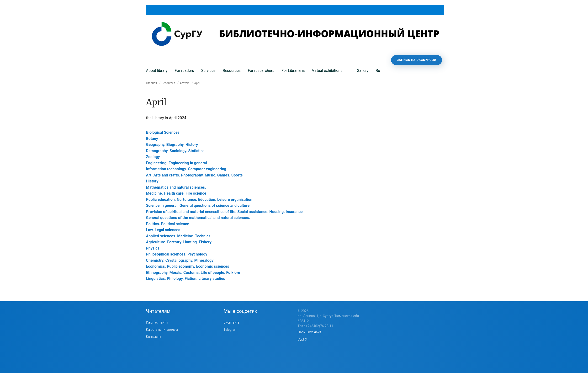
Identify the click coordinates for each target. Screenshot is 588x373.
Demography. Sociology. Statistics (175, 151)
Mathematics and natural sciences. (176, 187)
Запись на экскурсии (416, 60)
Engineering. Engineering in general (177, 163)
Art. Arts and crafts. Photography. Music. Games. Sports (194, 175)
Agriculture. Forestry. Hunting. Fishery (179, 242)
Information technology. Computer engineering (186, 169)
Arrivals (185, 83)
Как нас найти (157, 322)
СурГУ (302, 339)
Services (208, 71)
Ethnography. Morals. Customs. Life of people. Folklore (193, 273)
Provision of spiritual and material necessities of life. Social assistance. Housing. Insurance (224, 212)
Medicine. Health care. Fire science (176, 193)
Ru (378, 71)
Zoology (153, 157)
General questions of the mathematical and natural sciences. (198, 218)
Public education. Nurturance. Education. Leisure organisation (199, 200)
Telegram (230, 330)
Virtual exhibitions (327, 71)
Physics (153, 248)
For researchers (261, 71)
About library (157, 71)
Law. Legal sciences (163, 230)
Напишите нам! (309, 332)
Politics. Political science (168, 224)
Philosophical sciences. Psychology (177, 254)
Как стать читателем (162, 330)
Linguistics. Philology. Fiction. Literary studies (186, 279)
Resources (232, 71)
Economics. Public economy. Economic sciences (188, 266)
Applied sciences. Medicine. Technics (178, 236)
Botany (152, 139)
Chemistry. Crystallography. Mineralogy (180, 260)
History (152, 181)
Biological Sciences (163, 132)
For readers (184, 71)
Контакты (154, 337)
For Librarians (293, 71)
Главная (152, 83)
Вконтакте (232, 322)
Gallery (363, 71)
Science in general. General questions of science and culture (198, 205)
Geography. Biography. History (172, 145)
